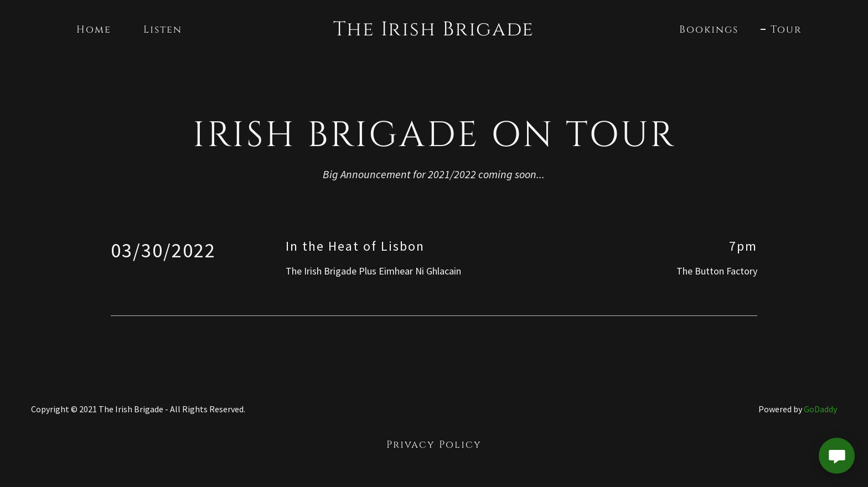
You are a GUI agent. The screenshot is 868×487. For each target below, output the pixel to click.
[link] (434, 32)
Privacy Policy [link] (434, 445)
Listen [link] (163, 30)
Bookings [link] (709, 30)
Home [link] (94, 30)
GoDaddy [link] (820, 409)
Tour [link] (786, 30)
